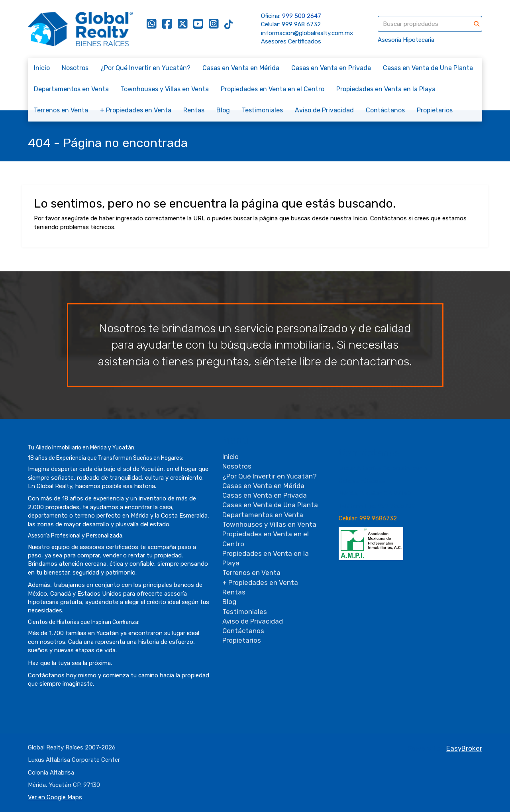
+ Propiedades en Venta (136, 110)
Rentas (194, 110)
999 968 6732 (301, 24)
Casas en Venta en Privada (331, 68)
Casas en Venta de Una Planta (428, 68)
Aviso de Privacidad (324, 110)
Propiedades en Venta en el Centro (273, 89)
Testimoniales (262, 110)
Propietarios (435, 110)
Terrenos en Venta (61, 110)
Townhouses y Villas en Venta (165, 89)
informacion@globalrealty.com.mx (307, 33)
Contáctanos (385, 110)
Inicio (42, 68)
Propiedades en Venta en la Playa (386, 89)
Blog (223, 110)
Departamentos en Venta (71, 89)
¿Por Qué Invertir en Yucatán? (145, 68)
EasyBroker (464, 748)
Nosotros (75, 68)
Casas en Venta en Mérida (241, 68)
